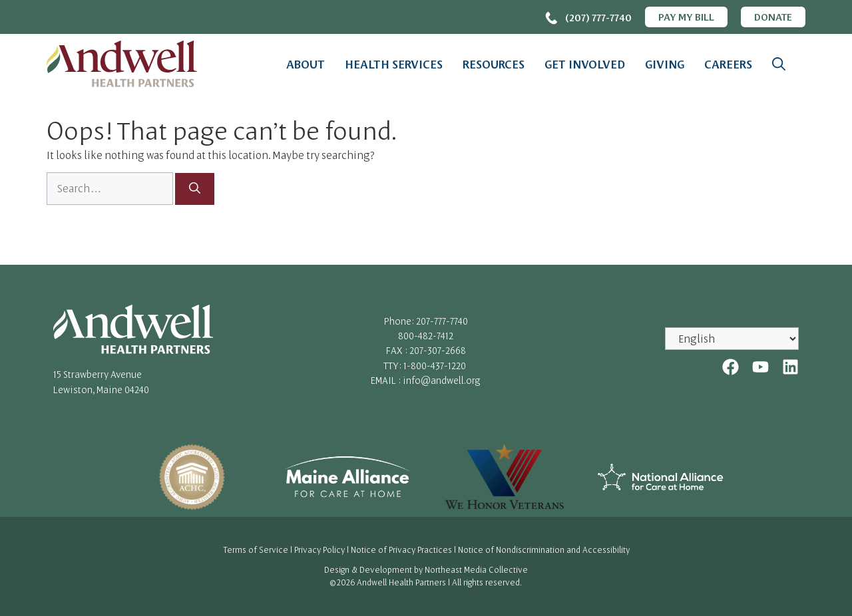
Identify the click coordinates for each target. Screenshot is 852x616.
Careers (728, 64)
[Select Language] (732, 339)
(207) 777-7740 (598, 17)
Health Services (394, 64)
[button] (779, 64)
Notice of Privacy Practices (401, 549)
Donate (773, 17)
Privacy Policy (319, 549)
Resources (494, 64)
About (306, 64)
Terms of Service (256, 549)
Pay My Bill (686, 17)
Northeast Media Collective (476, 569)
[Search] (195, 189)
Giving (665, 64)
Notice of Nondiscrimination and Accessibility (544, 549)
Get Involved (585, 64)
